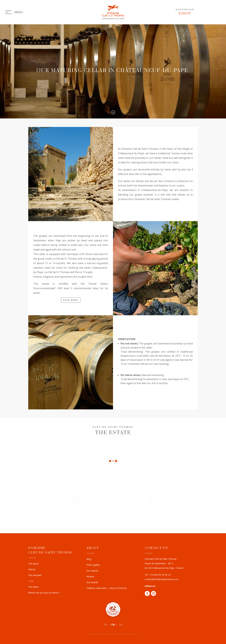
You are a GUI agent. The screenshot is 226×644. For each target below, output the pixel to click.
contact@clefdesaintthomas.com (161, 579)
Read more (71, 300)
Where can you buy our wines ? (44, 593)
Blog (89, 559)
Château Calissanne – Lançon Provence (107, 588)
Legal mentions (99, 634)
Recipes (90, 577)
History (32, 570)
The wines (33, 564)
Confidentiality (127, 634)
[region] (113, 509)
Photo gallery (93, 565)
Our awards (92, 571)
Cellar (31, 581)
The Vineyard (35, 575)
